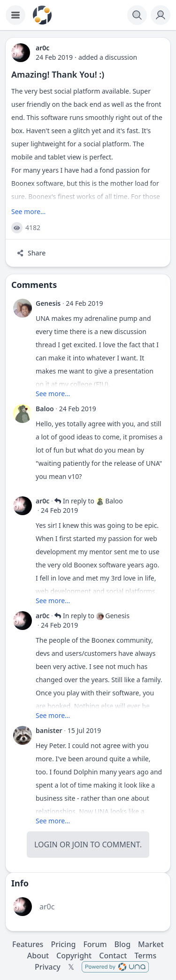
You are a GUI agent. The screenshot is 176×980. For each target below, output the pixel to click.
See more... (28, 211)
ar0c (42, 501)
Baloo (45, 409)
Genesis (48, 303)
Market (151, 944)
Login (46, 845)
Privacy (48, 967)
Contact (113, 956)
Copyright (74, 956)
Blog (122, 944)
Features (28, 944)
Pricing (63, 944)
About (38, 956)
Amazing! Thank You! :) (58, 74)
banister (49, 730)
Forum (95, 944)
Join (80, 845)
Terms (145, 956)
